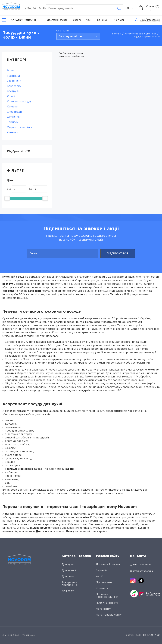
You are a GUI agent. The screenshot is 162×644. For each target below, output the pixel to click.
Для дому (68, 576)
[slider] (7, 198)
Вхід (142, 20)
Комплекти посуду (19, 102)
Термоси (13, 122)
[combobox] (131, 8)
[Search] (119, 8)
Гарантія (77, 20)
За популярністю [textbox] (70, 37)
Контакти (119, 20)
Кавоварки (14, 86)
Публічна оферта (107, 603)
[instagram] (133, 581)
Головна (117, 34)
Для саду (68, 591)
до (31, 189)
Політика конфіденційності (108, 596)
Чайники (12, 132)
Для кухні (151, 34)
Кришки (12, 107)
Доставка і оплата (57, 20)
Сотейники (14, 117)
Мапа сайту (103, 609)
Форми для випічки (20, 127)
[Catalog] (19, 20)
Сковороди (14, 112)
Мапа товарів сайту (109, 615)
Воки (10, 71)
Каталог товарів (134, 34)
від (9, 189)
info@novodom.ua (141, 571)
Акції (88, 20)
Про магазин (102, 20)
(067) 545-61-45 (36, 8)
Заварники (14, 81)
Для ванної (69, 570)
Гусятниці (13, 76)
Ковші (11, 96)
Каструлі (13, 91)
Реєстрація (153, 20)
